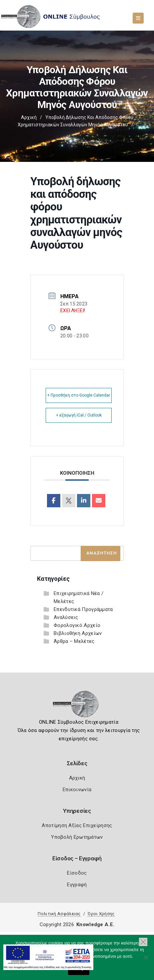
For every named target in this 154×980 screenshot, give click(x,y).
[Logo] (77, 706)
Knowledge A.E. (95, 924)
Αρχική (29, 117)
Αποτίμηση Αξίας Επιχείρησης (77, 825)
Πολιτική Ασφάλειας (59, 914)
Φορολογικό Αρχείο (77, 625)
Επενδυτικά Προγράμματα (83, 609)
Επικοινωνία (77, 790)
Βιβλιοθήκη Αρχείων (78, 633)
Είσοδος (77, 873)
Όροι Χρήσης (101, 914)
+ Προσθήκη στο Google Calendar (79, 395)
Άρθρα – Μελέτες (74, 641)
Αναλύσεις (66, 617)
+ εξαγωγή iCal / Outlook (79, 415)
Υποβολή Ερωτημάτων (77, 837)
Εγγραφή (77, 885)
